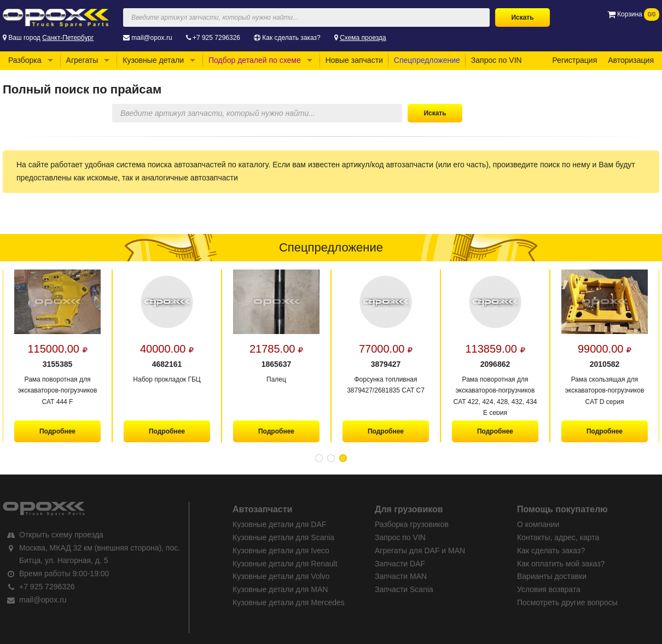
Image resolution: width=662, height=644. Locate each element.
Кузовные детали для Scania (283, 537)
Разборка (25, 60)
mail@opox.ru (152, 38)
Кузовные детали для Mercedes (289, 602)
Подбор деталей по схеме (255, 60)
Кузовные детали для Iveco (281, 551)
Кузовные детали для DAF (279, 524)
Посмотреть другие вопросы (567, 602)
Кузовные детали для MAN (280, 589)
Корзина (633, 14)
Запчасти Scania (404, 589)
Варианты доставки (552, 576)
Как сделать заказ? (291, 38)
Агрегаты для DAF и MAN (420, 551)
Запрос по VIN (496, 60)
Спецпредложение (427, 60)
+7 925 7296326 (216, 38)
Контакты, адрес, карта (558, 537)
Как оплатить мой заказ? (561, 564)
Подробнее (57, 431)
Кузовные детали (153, 60)
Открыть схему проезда (61, 535)
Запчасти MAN (401, 576)
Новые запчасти (354, 60)
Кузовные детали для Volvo (281, 576)
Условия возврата (549, 589)
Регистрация (574, 60)
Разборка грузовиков (412, 524)
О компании (538, 524)
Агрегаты (82, 60)
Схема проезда (363, 38)
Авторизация (631, 60)
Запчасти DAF (400, 564)
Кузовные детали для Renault (285, 564)
